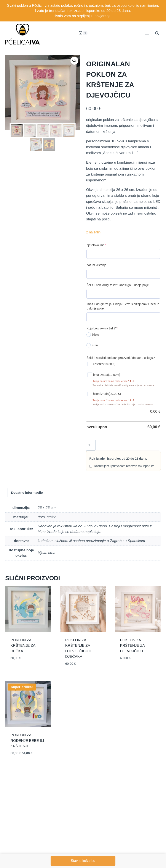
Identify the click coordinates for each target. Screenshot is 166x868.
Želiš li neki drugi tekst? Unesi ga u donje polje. (118, 285)
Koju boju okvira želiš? (102, 328)
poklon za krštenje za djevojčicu (132, 646)
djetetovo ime (96, 245)
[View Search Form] (157, 33)
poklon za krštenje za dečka (23, 646)
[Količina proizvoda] (91, 445)
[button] (74, 61)
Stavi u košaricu (83, 861)
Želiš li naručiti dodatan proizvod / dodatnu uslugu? (121, 358)
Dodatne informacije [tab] (27, 493)
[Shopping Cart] (83, 33)
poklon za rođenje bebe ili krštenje (27, 741)
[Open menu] (147, 33)
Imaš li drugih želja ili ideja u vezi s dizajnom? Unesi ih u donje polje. (123, 306)
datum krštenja (96, 265)
